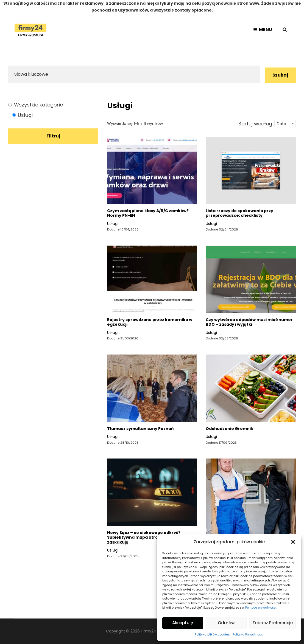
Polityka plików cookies (212, 634)
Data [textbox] (281, 124)
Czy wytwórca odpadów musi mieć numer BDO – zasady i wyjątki (249, 322)
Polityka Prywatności (248, 634)
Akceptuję (183, 623)
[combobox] (285, 123)
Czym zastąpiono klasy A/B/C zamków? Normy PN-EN (148, 213)
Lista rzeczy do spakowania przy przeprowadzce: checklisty (239, 213)
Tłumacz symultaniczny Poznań (140, 429)
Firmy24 (149, 631)
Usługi (113, 224)
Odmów (226, 623)
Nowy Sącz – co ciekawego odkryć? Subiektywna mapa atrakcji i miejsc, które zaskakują (151, 537)
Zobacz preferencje (273, 623)
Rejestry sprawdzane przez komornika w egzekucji (150, 322)
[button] (293, 542)
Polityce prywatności (261, 608)
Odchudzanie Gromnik (229, 429)
